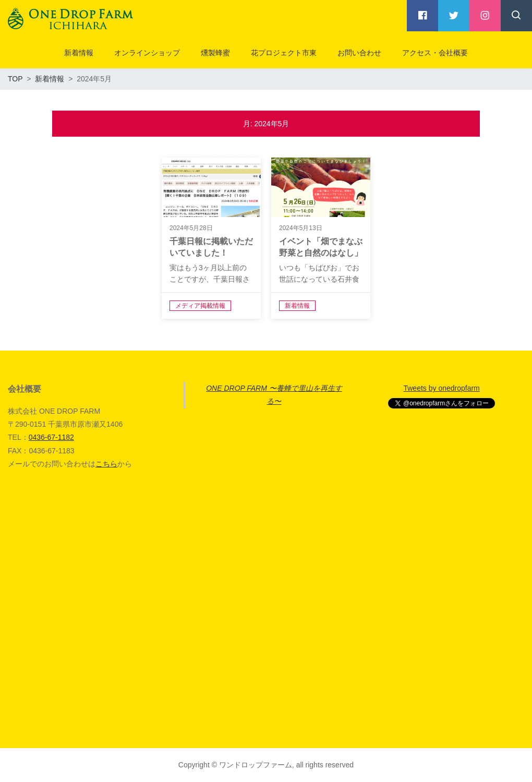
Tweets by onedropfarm (441, 388)
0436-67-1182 (51, 437)
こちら (106, 464)
